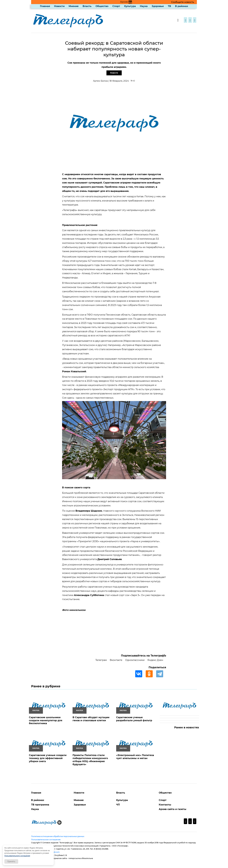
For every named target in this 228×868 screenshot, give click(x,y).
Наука (144, 6)
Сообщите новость (183, 2)
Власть (87, 6)
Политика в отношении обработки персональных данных (58, 836)
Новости (59, 6)
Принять (11, 861)
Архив (126, 2)
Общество (102, 6)
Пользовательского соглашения (17, 856)
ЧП (118, 805)
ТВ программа (40, 805)
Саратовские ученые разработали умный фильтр (134, 719)
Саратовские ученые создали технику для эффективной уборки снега (48, 758)
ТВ (169, 6)
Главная (45, 6)
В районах (182, 6)
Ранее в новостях (187, 727)
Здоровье (158, 6)
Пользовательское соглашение (46, 840)
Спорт (116, 6)
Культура (130, 6)
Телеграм (101, 660)
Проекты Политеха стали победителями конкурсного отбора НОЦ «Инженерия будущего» (90, 760)
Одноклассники (135, 660)
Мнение (74, 6)
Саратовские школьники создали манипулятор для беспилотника (46, 720)
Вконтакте (116, 660)
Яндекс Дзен (155, 660)
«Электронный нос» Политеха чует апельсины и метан (135, 757)
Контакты (165, 805)
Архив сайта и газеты (173, 809)
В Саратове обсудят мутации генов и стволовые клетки (91, 719)
